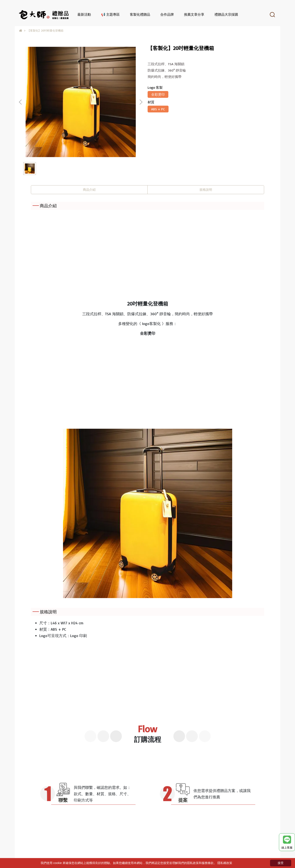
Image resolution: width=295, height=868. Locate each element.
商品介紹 (89, 190)
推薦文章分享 (194, 14)
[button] (141, 102)
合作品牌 (167, 14)
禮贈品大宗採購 (226, 14)
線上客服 (287, 842)
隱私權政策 (225, 863)
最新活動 (84, 14)
